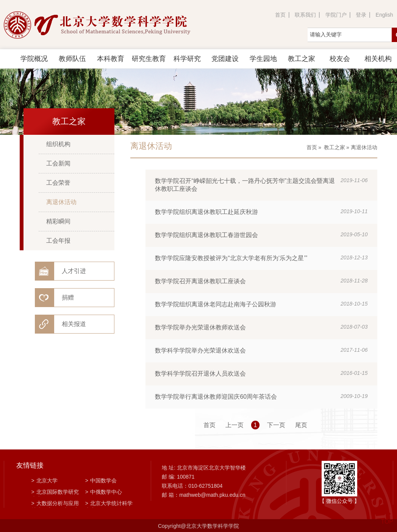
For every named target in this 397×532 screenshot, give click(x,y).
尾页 (301, 425)
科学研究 (187, 59)
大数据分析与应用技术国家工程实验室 (55, 504)
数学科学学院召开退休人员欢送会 (200, 374)
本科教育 (111, 59)
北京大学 (45, 481)
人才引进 (74, 271)
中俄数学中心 (104, 492)
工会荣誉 (58, 183)
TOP (387, 517)
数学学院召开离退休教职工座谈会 (200, 281)
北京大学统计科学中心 (109, 504)
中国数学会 (101, 481)
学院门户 (336, 15)
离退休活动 (61, 202)
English (384, 15)
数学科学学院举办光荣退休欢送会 (200, 350)
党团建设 (225, 59)
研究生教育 (149, 59)
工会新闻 (58, 163)
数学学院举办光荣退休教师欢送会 (200, 327)
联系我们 (305, 15)
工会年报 (58, 241)
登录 (361, 15)
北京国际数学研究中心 (55, 493)
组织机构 (58, 144)
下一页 (276, 425)
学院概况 (34, 59)
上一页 (234, 425)
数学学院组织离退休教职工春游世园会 (206, 235)
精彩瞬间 (58, 221)
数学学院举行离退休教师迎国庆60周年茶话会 (216, 397)
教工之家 (302, 59)
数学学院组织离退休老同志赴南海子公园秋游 (216, 304)
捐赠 (68, 297)
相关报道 (74, 324)
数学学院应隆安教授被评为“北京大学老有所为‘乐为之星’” (231, 258)
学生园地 (263, 59)
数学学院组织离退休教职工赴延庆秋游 (206, 212)
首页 (280, 15)
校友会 (340, 59)
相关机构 (378, 59)
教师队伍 (72, 59)
